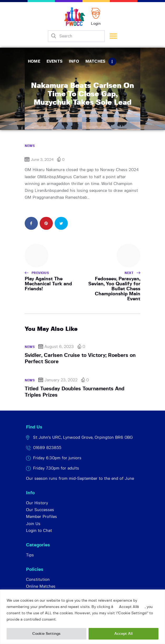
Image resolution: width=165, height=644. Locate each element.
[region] (82, 617)
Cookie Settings (46, 634)
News (30, 146)
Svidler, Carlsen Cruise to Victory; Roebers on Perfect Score (80, 359)
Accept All (123, 634)
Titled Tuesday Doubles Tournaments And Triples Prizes (75, 392)
